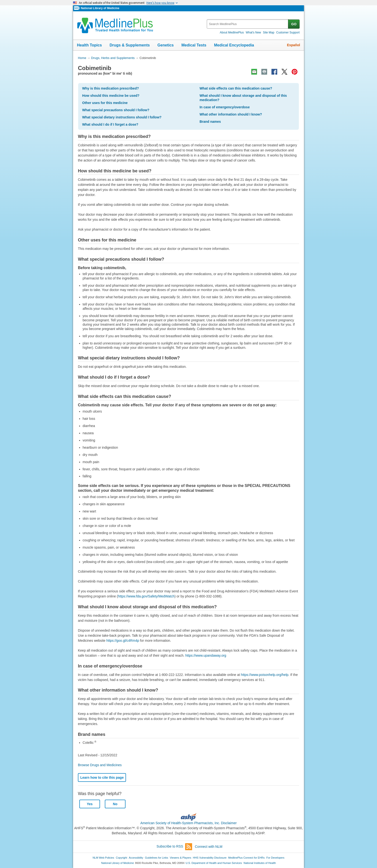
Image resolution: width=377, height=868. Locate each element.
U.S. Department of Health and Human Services (214, 863)
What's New (253, 32)
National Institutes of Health (260, 863)
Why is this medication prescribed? (111, 88)
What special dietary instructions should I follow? (122, 117)
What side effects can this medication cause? (236, 88)
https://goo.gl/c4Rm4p (123, 641)
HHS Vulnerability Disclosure (210, 858)
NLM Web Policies (103, 858)
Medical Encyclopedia (234, 45)
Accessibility (136, 858)
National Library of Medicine (100, 8)
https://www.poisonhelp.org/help (265, 675)
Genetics (166, 45)
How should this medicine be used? (111, 96)
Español (294, 45)
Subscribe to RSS (174, 847)
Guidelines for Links (157, 858)
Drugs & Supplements (130, 45)
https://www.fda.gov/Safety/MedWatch (146, 596)
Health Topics (89, 45)
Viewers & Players (180, 858)
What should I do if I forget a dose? (110, 124)
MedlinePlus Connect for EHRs (246, 858)
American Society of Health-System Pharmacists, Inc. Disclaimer (189, 823)
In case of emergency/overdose (225, 107)
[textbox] (248, 24)
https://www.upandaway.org (206, 655)
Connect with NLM (209, 847)
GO (294, 24)
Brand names (210, 122)
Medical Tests (194, 45)
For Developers (275, 858)
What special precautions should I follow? (116, 110)
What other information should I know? (231, 114)
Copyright (122, 858)
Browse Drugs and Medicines (100, 765)
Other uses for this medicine (105, 103)
